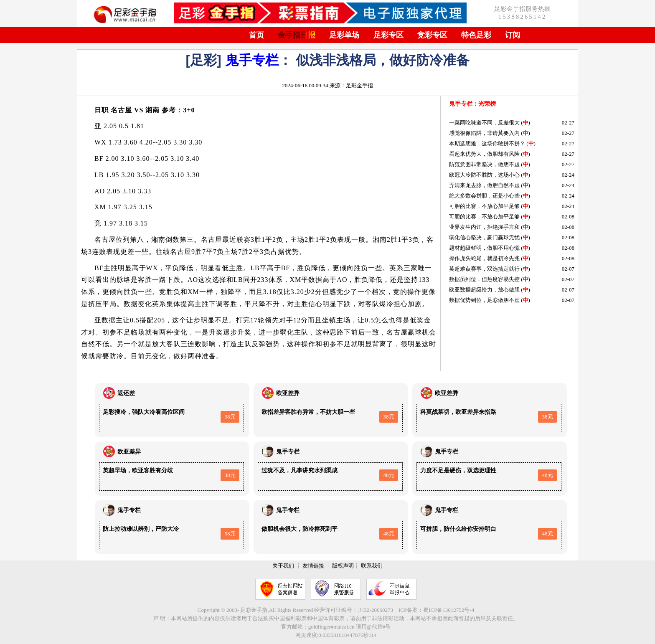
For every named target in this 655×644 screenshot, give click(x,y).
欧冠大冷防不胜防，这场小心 (484, 175)
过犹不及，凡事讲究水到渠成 (300, 470)
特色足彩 (476, 35)
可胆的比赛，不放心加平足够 (484, 206)
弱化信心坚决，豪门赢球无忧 (484, 237)
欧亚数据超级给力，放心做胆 (484, 290)
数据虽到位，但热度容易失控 (484, 279)
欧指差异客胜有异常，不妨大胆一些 (308, 412)
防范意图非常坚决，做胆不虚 (484, 164)
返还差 (126, 393)
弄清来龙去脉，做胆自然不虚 (484, 185)
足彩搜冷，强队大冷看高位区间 (144, 412)
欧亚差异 (288, 393)
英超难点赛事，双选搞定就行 (484, 269)
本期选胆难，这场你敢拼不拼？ (487, 143)
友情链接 (313, 566)
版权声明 (343, 566)
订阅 (513, 35)
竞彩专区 (432, 35)
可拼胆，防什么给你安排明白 (458, 529)
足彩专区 (388, 35)
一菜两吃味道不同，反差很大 (484, 123)
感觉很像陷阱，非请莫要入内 (484, 133)
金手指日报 (297, 35)
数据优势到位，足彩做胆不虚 (484, 300)
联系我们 (372, 566)
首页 (256, 35)
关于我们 (283, 566)
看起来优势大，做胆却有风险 (484, 154)
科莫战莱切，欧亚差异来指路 (458, 412)
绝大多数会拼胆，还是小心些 (484, 196)
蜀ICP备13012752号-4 (449, 610)
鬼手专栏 (252, 60)
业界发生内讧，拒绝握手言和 (484, 227)
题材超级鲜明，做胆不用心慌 (484, 248)
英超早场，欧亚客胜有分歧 (138, 470)
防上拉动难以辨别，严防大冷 (141, 529)
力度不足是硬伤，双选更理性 (458, 470)
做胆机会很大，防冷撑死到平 (300, 529)
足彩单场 (344, 35)
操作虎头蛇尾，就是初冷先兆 (484, 258)
